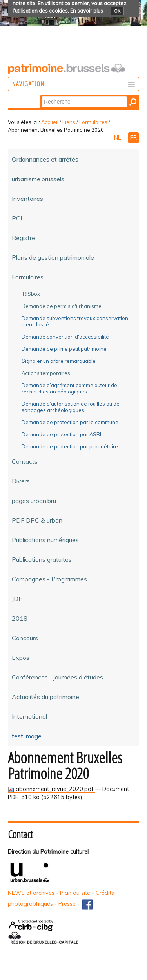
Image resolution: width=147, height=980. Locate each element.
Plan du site (75, 893)
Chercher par (41, 96)
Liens (69, 122)
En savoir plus (87, 11)
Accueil (50, 122)
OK (117, 11)
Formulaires (93, 122)
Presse (67, 904)
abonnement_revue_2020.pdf (51, 789)
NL (118, 138)
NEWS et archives (31, 893)
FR (133, 138)
